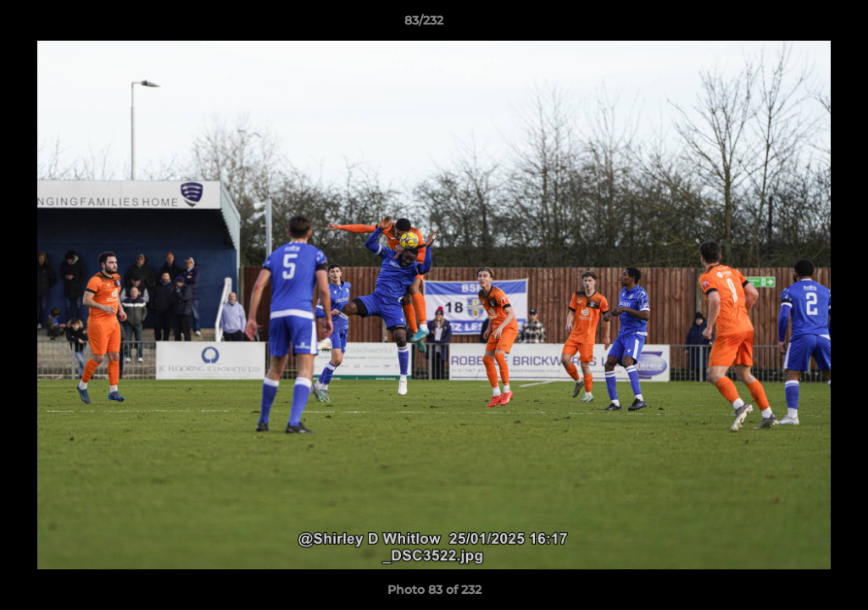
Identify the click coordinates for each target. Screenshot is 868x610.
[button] (797, 25)
